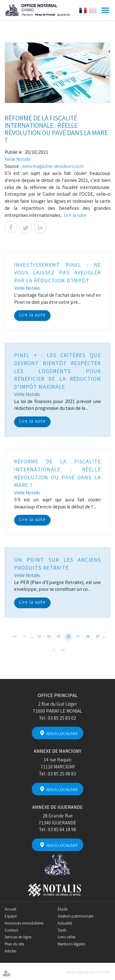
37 (78, 637)
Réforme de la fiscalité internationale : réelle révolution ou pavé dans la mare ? (57, 474)
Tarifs (62, 931)
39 (98, 637)
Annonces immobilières (24, 924)
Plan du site (14, 945)
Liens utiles (67, 938)
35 (59, 637)
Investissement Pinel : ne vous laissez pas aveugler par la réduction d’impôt (57, 273)
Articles (10, 952)
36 (68, 637)
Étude (63, 910)
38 (88, 637)
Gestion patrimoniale (75, 917)
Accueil (10, 910)
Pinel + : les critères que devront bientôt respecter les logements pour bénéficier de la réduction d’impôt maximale (57, 372)
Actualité (65, 924)
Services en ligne (18, 938)
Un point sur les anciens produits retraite (57, 564)
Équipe (11, 917)
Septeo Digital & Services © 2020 (89, 973)
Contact (11, 931)
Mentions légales (71, 945)
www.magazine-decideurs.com (53, 167)
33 (39, 637)
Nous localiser (62, 734)
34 (49, 637)
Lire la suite (75, 216)
